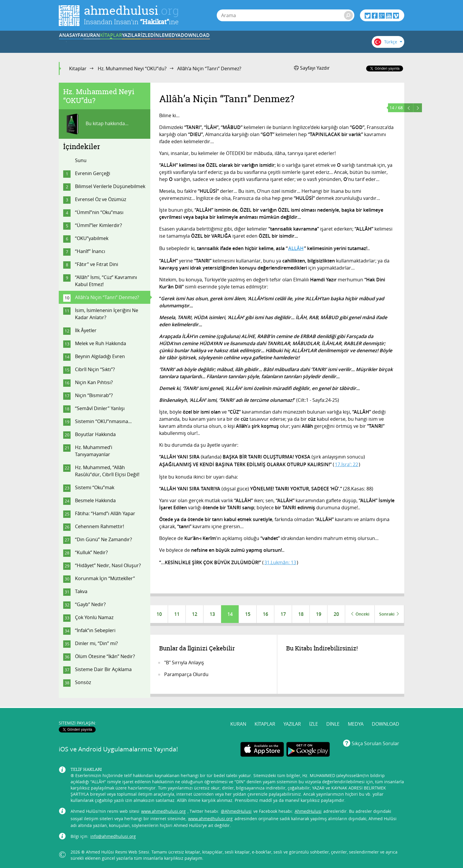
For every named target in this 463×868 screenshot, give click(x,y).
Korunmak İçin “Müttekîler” (105, 578)
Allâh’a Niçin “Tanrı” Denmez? (107, 297)
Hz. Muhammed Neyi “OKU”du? (132, 68)
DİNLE (260, 42)
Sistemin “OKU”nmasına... (103, 421)
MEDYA (296, 42)
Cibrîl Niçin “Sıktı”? (95, 369)
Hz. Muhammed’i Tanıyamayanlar (94, 451)
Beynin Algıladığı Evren (100, 356)
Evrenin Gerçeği (93, 173)
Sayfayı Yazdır (312, 68)
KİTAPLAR (150, 42)
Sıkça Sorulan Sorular (375, 742)
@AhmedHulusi (236, 810)
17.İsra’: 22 (347, 464)
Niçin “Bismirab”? (94, 395)
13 (212, 614)
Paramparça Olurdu (186, 674)
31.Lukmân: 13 (280, 562)
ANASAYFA (77, 42)
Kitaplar (78, 68)
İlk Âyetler (86, 330)
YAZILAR (187, 42)
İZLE (223, 42)
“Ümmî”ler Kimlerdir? (98, 225)
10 (159, 614)
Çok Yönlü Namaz (94, 617)
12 (195, 614)
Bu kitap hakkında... (96, 124)
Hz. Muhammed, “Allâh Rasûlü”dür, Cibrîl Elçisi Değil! (107, 471)
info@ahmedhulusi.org (113, 835)
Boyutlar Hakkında (95, 434)
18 (301, 614)
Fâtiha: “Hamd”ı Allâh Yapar (105, 513)
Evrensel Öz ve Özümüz (101, 199)
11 (177, 614)
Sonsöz (83, 682)
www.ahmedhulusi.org (163, 810)
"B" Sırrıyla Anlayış (184, 663)
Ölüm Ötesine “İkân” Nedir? (105, 656)
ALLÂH (296, 248)
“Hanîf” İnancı (90, 251)
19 (319, 614)
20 (336, 614)
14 (230, 614)
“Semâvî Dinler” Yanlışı (100, 408)
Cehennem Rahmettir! (100, 526)
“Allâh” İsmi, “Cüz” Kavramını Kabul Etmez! (106, 281)
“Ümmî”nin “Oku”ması (99, 212)
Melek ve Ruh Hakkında (101, 343)
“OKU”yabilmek (92, 238)
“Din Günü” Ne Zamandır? (103, 539)
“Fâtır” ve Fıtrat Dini (97, 264)
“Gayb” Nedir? (90, 604)
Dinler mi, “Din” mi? (96, 643)
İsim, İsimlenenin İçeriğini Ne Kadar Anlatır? (107, 314)
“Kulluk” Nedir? (91, 552)
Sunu (81, 160)
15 (248, 614)
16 (265, 614)
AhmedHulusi (308, 810)
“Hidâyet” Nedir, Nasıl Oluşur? (108, 565)
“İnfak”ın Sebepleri (95, 630)
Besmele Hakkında (95, 500)
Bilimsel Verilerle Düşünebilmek (110, 186)
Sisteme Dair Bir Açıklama (103, 669)
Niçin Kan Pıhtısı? (94, 382)
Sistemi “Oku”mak (95, 487)
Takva (81, 591)
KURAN (114, 42)
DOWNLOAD (333, 42)
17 (283, 614)
